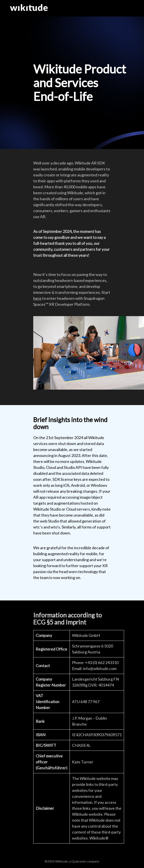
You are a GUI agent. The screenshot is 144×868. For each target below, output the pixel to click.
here (37, 298)
